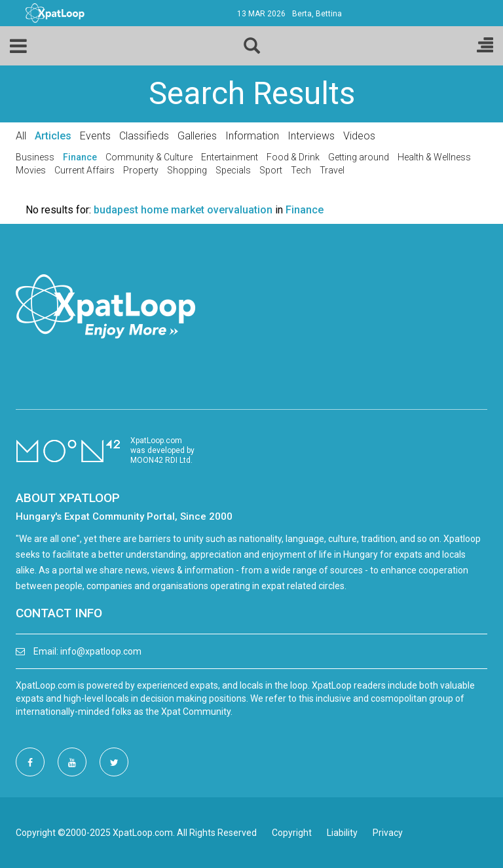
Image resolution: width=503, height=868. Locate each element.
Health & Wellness (434, 157)
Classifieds (144, 136)
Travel (332, 170)
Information (252, 136)
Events (95, 136)
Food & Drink (293, 157)
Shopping (187, 170)
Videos (359, 136)
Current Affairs (84, 170)
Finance (80, 157)
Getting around (359, 157)
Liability (342, 833)
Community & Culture (149, 157)
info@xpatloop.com (101, 651)
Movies (31, 170)
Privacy (388, 833)
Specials (233, 170)
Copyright (292, 833)
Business (35, 157)
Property (141, 170)
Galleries (197, 136)
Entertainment (230, 157)
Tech (301, 170)
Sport (271, 170)
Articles (53, 136)
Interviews (311, 136)
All (21, 136)
